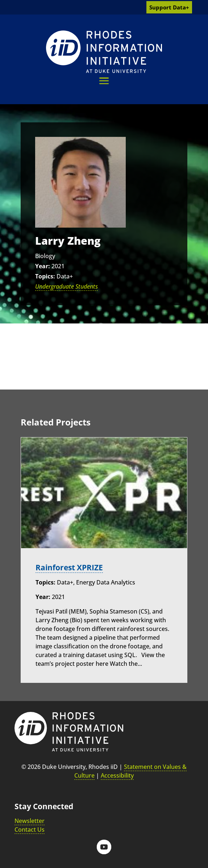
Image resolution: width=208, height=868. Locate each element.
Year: (43, 266)
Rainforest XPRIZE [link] (69, 567)
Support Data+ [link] (169, 7)
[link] (104, 52)
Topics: (45, 276)
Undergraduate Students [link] (66, 286)
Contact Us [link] (30, 830)
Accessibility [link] (117, 775)
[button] (104, 81)
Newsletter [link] (30, 821)
